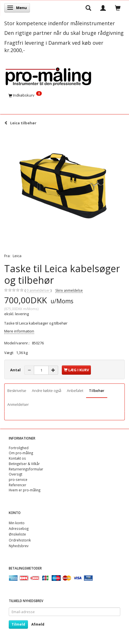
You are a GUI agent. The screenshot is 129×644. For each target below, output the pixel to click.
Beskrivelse (17, 391)
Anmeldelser (18, 404)
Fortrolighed (19, 448)
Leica (17, 256)
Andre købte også (47, 391)
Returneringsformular (26, 469)
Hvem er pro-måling (25, 490)
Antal (16, 370)
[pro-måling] (48, 76)
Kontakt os (17, 458)
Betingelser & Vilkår (24, 464)
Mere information (19, 331)
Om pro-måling (21, 453)
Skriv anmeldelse (69, 290)
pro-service (18, 479)
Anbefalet (75, 391)
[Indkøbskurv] (64, 95)
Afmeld (38, 624)
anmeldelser (38, 290)
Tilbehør (97, 391)
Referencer (18, 485)
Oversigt (16, 474)
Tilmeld (18, 624)
